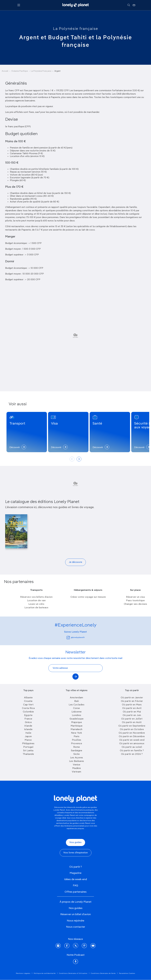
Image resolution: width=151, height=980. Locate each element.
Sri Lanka (28, 751)
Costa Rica (28, 708)
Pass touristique (135, 601)
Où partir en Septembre (132, 726)
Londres (77, 715)
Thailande (28, 754)
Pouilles (77, 740)
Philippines (28, 744)
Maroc (28, 740)
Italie (28, 733)
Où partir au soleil (132, 747)
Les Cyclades (77, 705)
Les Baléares (77, 761)
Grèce (28, 722)
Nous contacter (76, 927)
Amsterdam (77, 698)
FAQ (75, 886)
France (28, 719)
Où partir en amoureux (132, 744)
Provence (77, 744)
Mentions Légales (23, 973)
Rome (77, 747)
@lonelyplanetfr (76, 638)
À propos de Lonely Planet (75, 902)
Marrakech (77, 729)
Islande (28, 729)
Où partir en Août (132, 722)
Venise (77, 765)
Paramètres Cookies (127, 973)
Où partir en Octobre (132, 729)
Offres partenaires (76, 892)
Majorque (77, 722)
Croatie (28, 701)
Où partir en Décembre (132, 737)
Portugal (28, 747)
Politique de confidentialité (45, 973)
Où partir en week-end (132, 740)
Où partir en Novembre (132, 733)
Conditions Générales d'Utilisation (73, 973)
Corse (77, 708)
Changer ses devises (136, 604)
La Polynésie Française (41, 71)
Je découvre (75, 562)
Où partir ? (76, 867)
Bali (77, 701)
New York (77, 733)
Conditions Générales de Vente (103, 973)
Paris (77, 737)
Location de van (36, 601)
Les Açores (77, 758)
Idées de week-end (75, 879)
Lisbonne (77, 712)
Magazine (75, 873)
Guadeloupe (77, 719)
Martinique (77, 726)
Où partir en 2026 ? (132, 754)
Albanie (28, 698)
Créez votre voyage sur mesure (88, 597)
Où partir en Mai (132, 712)
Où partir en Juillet (132, 719)
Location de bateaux (36, 608)
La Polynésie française (76, 29)
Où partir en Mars (132, 705)
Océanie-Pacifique (20, 71)
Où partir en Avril (132, 708)
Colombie (28, 712)
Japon (28, 737)
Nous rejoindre (75, 921)
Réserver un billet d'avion (76, 914)
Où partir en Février (132, 701)
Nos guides (75, 842)
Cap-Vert (28, 705)
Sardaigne (77, 751)
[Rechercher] (129, 5)
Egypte (28, 715)
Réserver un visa (135, 597)
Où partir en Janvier (132, 698)
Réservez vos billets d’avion (36, 597)
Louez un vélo (36, 604)
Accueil (5, 71)
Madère (77, 768)
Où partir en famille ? (132, 751)
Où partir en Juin (132, 715)
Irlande (28, 726)
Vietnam (77, 772)
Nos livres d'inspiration (76, 853)
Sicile (77, 754)
